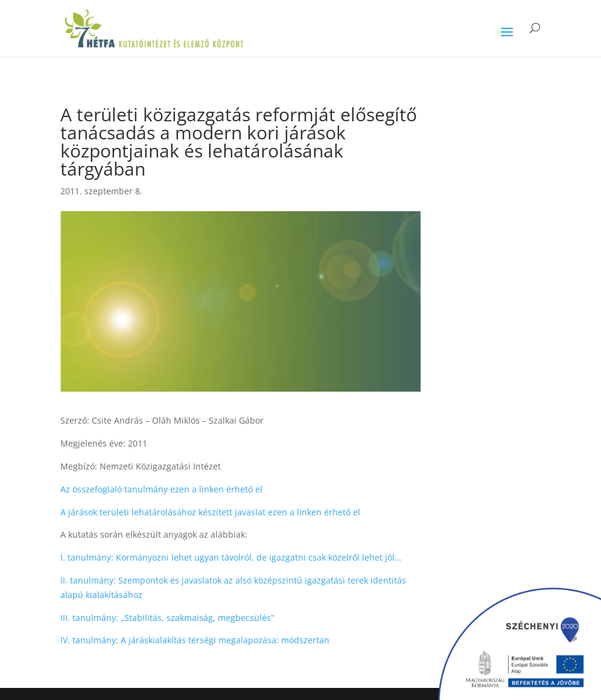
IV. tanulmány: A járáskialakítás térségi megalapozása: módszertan (196, 640)
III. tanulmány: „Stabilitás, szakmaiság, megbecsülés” (167, 618)
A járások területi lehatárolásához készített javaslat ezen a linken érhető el (210, 512)
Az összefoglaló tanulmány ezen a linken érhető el (161, 489)
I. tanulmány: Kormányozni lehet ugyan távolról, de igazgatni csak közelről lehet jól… (231, 557)
